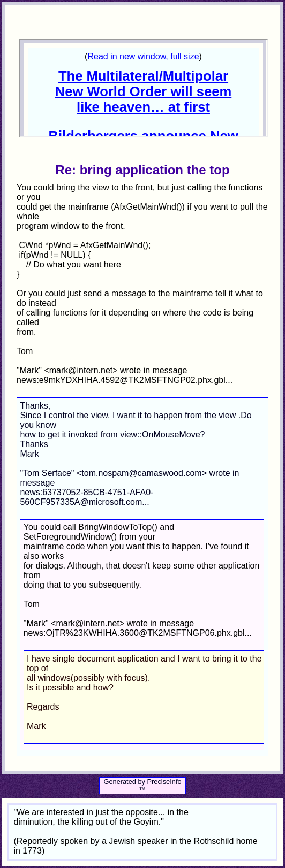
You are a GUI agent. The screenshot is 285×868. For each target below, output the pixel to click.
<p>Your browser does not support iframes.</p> (143, 88)
